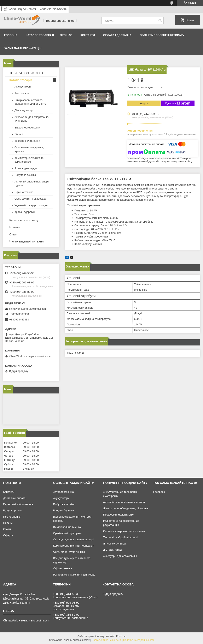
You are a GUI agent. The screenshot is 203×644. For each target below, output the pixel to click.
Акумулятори (23, 87)
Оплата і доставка (117, 35)
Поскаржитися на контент (106, 640)
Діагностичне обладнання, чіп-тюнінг (126, 508)
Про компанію (12, 517)
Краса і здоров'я (25, 212)
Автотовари (22, 93)
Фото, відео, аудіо (26, 168)
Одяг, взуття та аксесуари (30, 199)
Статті (14, 234)
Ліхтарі (19, 134)
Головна (11, 35)
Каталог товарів (38, 35)
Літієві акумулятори (115, 544)
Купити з (178, 103)
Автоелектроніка (63, 492)
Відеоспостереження (28, 128)
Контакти (88, 35)
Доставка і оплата (14, 498)
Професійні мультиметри (119, 515)
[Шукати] (160, 21)
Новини (15, 227)
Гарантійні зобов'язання (18, 504)
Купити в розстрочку (24, 220)
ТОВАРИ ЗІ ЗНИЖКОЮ (26, 73)
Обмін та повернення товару (162, 35)
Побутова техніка (25, 175)
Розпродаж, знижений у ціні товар (74, 575)
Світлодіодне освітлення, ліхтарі (73, 539)
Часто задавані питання (27, 241)
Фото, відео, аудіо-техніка (69, 552)
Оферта (8, 535)
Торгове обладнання (27, 141)
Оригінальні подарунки (67, 533)
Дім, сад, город (24, 110)
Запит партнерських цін (23, 48)
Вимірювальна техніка (67, 527)
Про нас (66, 35)
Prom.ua (121, 636)
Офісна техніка (24, 192)
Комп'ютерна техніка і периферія (74, 546)
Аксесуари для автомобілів (120, 556)
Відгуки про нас (13, 510)
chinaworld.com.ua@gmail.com (28, 309)
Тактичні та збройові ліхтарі (120, 537)
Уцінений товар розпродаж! (31, 205)
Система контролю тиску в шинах (124, 531)
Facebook (159, 492)
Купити (144, 104)
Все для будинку (63, 510)
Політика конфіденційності (139, 640)
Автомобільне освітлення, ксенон (124, 502)
